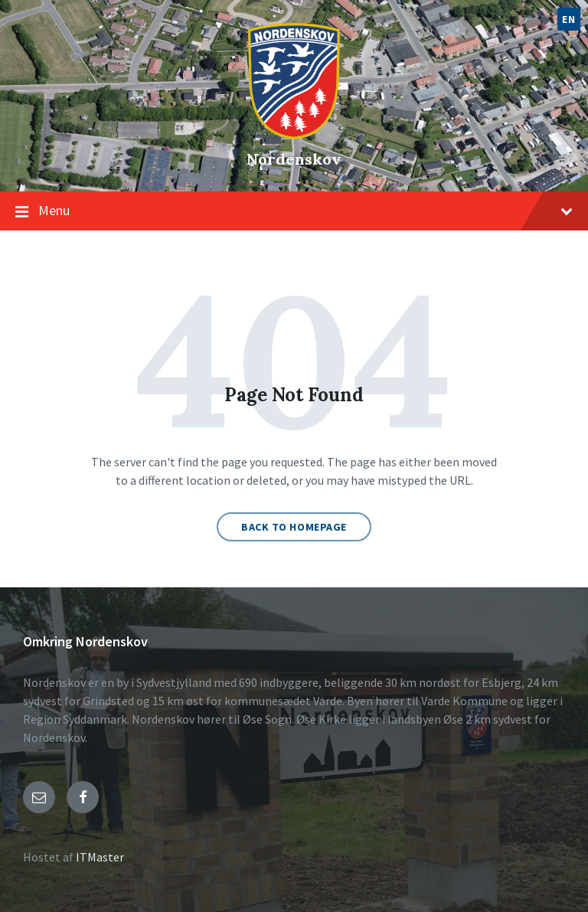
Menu (305, 210)
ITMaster (100, 857)
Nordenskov (294, 159)
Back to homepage (294, 527)
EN (568, 19)
